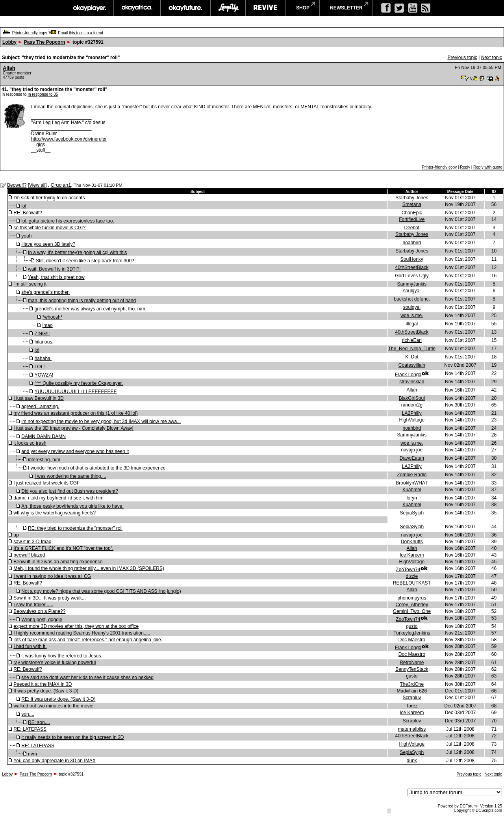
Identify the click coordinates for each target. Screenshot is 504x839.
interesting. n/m (44, 460)
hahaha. (43, 358)
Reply (465, 167)
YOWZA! (44, 375)
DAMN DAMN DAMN (44, 436)
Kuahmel (412, 490)
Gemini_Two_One (412, 611)
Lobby (9, 42)
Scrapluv (412, 698)
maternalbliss (412, 729)
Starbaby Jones (412, 198)
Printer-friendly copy (30, 33)
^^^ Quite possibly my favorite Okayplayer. (79, 383)
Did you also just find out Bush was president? (69, 491)
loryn (412, 498)
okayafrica (137, 8)
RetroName (412, 663)
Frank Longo (408, 375)
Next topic (492, 58)
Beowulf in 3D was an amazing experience (58, 562)
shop (303, 8)
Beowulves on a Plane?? (39, 611)
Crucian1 (61, 185)
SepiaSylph (412, 513)
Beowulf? (17, 185)
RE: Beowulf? (28, 213)
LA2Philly (412, 413)
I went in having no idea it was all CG (52, 576)
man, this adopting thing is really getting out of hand (82, 301)
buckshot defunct (412, 299)
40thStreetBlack (412, 267)
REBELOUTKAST (412, 583)
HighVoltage (412, 420)
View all (37, 185)
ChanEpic (412, 213)
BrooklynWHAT (412, 483)
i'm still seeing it (30, 284)
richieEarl (412, 340)
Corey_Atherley (412, 605)
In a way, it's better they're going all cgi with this (77, 252)
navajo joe (412, 450)
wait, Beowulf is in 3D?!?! (54, 269)
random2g (412, 405)
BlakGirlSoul (412, 398)
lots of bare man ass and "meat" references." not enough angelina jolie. (88, 640)
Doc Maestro (412, 640)
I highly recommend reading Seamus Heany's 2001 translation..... (82, 633)
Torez (412, 706)
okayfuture (186, 8)
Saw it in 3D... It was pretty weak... (49, 598)
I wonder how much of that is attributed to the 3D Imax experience (97, 468)
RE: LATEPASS (30, 729)
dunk (412, 761)
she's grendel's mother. (45, 292)
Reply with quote (488, 167)
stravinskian (412, 382)
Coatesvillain (412, 365)
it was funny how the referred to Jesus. (62, 656)
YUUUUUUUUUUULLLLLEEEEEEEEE (76, 392)
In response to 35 (43, 94)
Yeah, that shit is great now (56, 277)
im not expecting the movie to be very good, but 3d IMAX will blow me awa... (101, 421)
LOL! (40, 367)
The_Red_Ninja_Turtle (412, 349)
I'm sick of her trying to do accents (49, 198)
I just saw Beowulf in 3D (38, 398)
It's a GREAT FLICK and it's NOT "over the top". (63, 548)
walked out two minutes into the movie (53, 706)
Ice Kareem (412, 555)
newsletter (346, 8)
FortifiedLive (412, 219)
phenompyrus (412, 598)
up (16, 535)
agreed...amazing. (40, 407)
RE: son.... (39, 722)
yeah (26, 236)
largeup (228, 8)
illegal (412, 324)
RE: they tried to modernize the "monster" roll (75, 528)
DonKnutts (412, 542)
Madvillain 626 (412, 691)
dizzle (412, 576)
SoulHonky (412, 259)
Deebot (412, 228)
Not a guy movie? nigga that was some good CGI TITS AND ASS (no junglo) (101, 591)
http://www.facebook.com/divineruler (69, 139)
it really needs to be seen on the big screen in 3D (72, 737)
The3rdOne (412, 684)
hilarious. (44, 342)
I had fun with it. (30, 646)
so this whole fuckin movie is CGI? (49, 228)
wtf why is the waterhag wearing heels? (55, 513)
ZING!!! (42, 334)
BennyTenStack (412, 669)
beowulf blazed (29, 555)
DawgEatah (412, 458)
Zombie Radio (412, 475)
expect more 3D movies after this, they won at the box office (76, 626)
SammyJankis (412, 284)
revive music (266, 8)
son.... (28, 714)
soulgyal (412, 291)
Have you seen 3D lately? (48, 244)
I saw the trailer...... (33, 605)
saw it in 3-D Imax (32, 542)
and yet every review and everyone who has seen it (75, 451)
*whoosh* (53, 317)
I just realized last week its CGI (46, 483)
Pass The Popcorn (45, 42)
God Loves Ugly (412, 276)
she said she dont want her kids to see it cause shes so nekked (87, 678)
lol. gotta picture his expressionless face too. (68, 221)
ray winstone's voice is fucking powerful (55, 663)
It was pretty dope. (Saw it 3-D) (46, 691)
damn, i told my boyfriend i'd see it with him (58, 498)
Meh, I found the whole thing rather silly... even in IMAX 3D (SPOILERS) (89, 568)
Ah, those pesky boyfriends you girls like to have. (72, 506)
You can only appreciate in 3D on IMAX (54, 761)
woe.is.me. (412, 316)
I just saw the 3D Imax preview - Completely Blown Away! (73, 428)
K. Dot (412, 357)
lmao (48, 325)
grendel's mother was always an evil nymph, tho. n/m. (91, 309)
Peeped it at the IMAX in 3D (43, 684)
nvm (32, 754)
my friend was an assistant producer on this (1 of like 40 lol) (75, 413)
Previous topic (462, 58)
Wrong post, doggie (42, 620)
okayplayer (89, 8)
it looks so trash (30, 443)
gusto (412, 626)
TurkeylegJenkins (412, 633)
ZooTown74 (408, 570)
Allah (9, 68)
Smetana (412, 204)
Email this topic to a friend (81, 33)
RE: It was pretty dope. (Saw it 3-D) (58, 699)
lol (24, 206)
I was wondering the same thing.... (70, 476)
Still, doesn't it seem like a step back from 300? (85, 261)
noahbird (412, 243)
